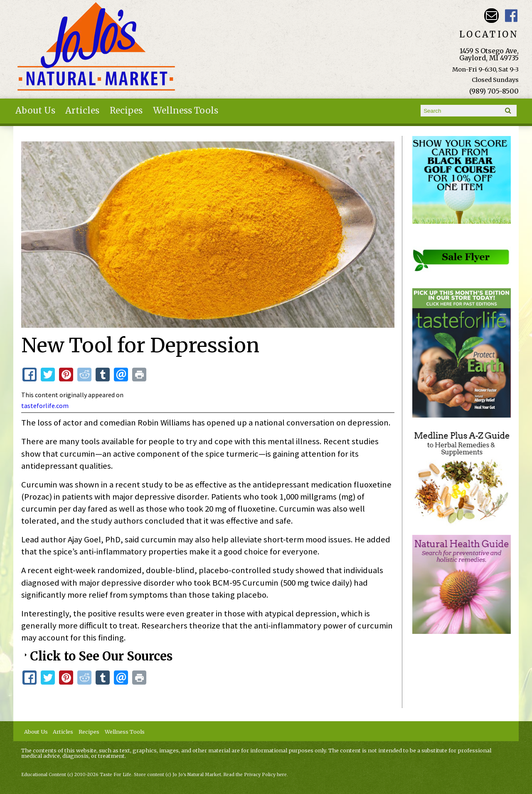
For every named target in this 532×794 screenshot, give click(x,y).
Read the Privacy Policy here (255, 775)
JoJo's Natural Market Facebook (511, 16)
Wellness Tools (186, 111)
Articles (82, 111)
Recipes (126, 111)
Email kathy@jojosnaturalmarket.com (491, 16)
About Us (35, 111)
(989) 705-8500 (494, 91)
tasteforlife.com (45, 406)
